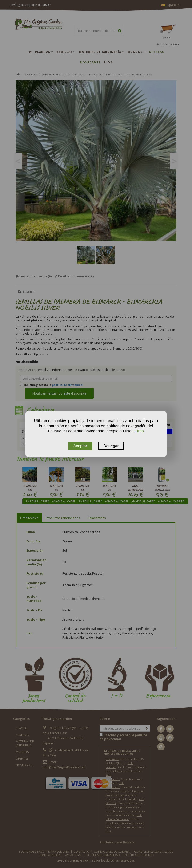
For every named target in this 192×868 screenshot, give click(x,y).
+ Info (139, 431)
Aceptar (80, 446)
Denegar (111, 446)
